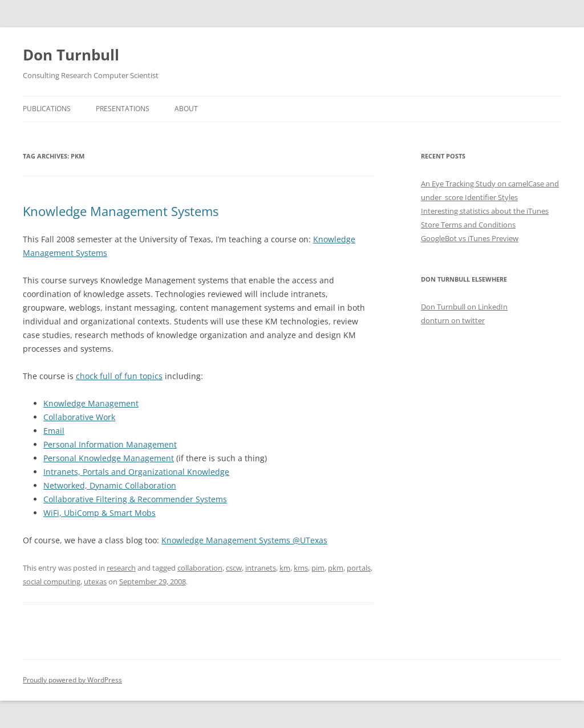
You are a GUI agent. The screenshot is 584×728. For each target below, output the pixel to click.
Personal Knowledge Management (109, 458)
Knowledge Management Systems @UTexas (244, 540)
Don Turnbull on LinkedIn (464, 307)
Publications (47, 109)
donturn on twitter (453, 320)
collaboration (200, 568)
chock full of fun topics (119, 376)
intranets (261, 568)
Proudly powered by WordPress (72, 680)
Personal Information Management (110, 444)
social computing (52, 581)
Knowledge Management (91, 403)
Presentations (123, 109)
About (186, 109)
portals (359, 568)
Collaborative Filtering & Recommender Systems (135, 499)
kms (301, 568)
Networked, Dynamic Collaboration (110, 485)
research (121, 568)
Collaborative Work (79, 417)
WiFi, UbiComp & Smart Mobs (100, 513)
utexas (95, 581)
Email (54, 431)
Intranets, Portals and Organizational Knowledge (136, 472)
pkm (336, 568)
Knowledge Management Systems (121, 211)
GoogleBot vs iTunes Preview (470, 238)
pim (318, 568)
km (285, 568)
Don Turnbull (71, 55)
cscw (234, 568)
